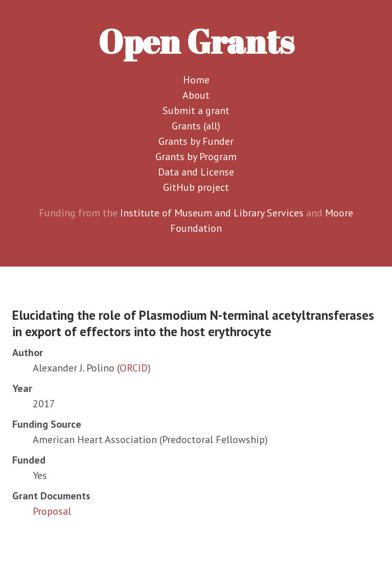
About (196, 95)
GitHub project (196, 187)
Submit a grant (196, 111)
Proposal (52, 511)
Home (196, 80)
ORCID (134, 368)
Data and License (196, 172)
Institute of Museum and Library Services (212, 213)
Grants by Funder (196, 141)
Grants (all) (196, 126)
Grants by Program (196, 157)
